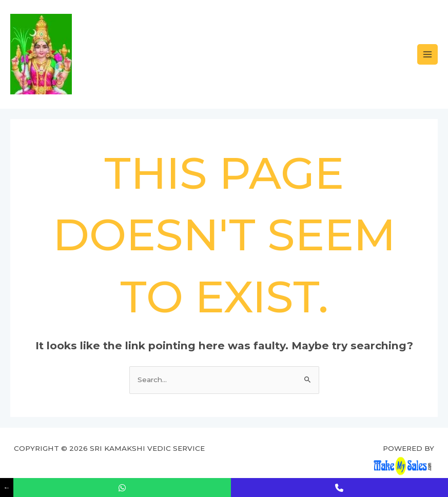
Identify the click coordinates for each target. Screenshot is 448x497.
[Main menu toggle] (428, 55)
